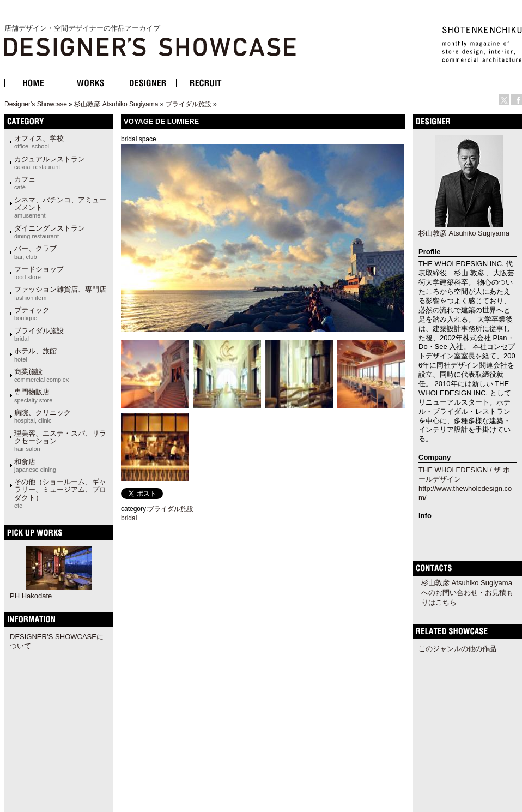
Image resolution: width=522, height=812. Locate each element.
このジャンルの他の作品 (457, 649)
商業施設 (41, 375)
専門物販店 (33, 395)
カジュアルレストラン (50, 163)
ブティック (32, 314)
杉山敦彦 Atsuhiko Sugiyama (116, 104)
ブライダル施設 (189, 104)
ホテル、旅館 (35, 354)
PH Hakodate (31, 596)
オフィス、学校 (39, 142)
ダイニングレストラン (50, 232)
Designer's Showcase (36, 104)
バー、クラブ (35, 252)
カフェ (25, 183)
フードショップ (39, 273)
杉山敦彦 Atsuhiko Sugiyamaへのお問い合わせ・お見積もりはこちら (467, 593)
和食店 (35, 465)
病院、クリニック (43, 416)
